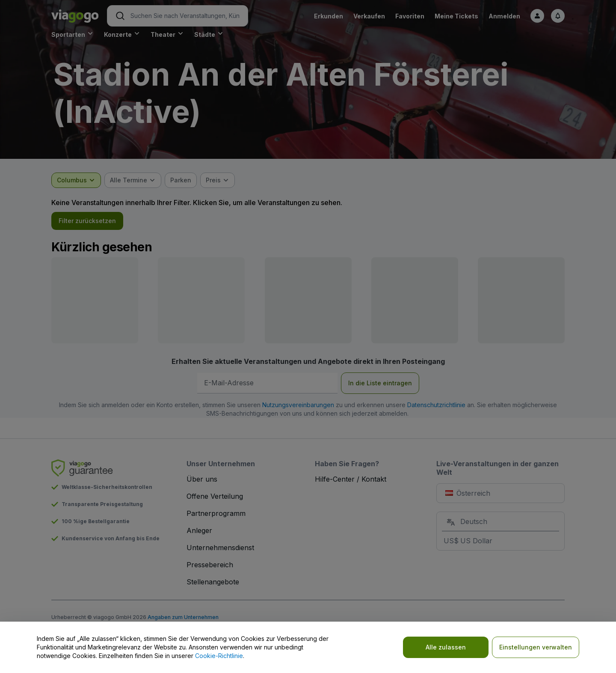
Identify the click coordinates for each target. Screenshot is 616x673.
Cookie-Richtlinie (219, 656)
